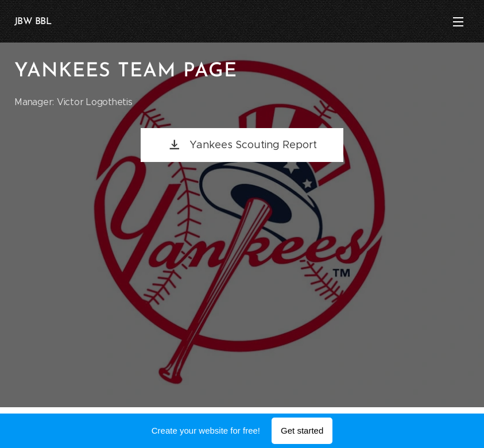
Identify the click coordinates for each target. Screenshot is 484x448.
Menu (458, 22)
